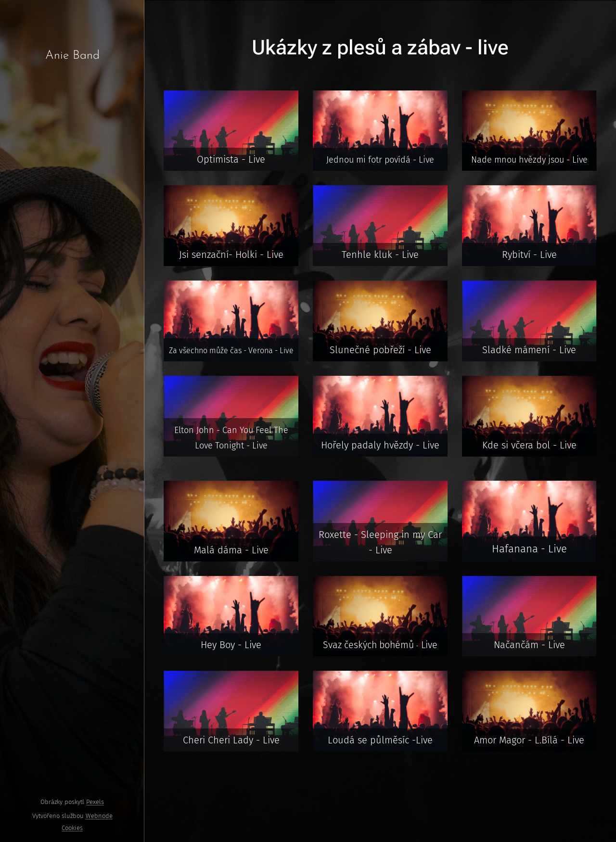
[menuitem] (72, 327)
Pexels (95, 802)
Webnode (99, 816)
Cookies (72, 828)
